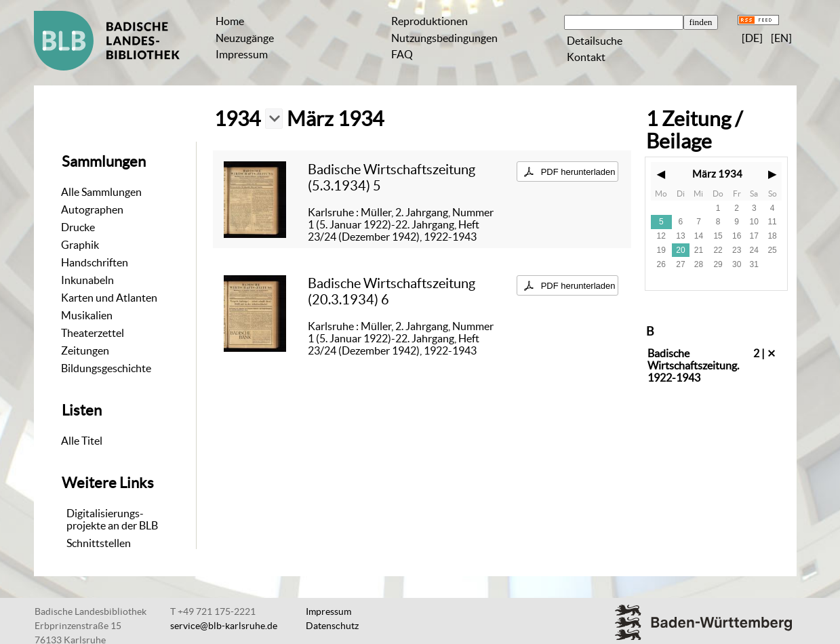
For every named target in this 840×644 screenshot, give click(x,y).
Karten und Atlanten (109, 298)
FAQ (402, 54)
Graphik (80, 245)
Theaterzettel (93, 333)
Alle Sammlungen (101, 192)
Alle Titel (82, 441)
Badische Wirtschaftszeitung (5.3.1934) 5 (392, 177)
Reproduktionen (429, 21)
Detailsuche (595, 41)
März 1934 (717, 174)
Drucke (78, 227)
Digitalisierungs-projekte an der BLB (112, 519)
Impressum (242, 54)
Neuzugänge (245, 38)
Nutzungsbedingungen (444, 38)
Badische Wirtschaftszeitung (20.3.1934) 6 (392, 291)
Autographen (92, 209)
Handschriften (95, 262)
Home (230, 21)
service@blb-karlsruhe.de (224, 626)
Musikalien (87, 315)
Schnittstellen (99, 543)
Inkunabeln (87, 280)
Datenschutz (332, 626)
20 (680, 250)
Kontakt (586, 57)
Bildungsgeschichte (106, 368)
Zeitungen (85, 350)
